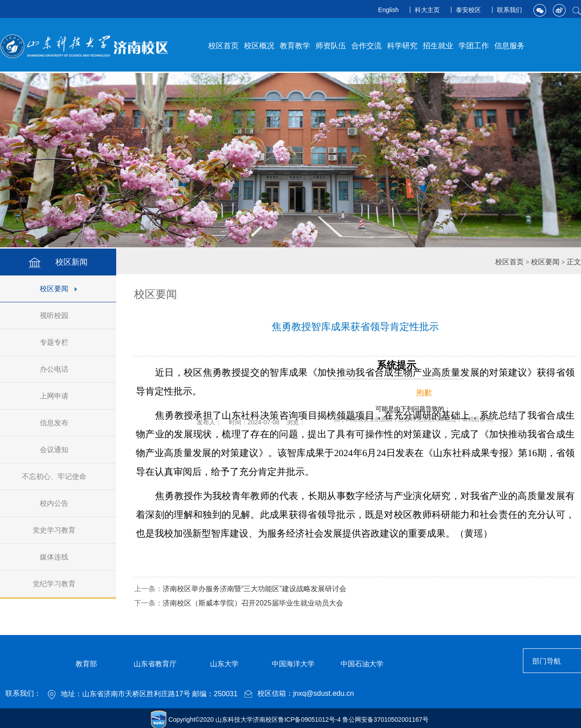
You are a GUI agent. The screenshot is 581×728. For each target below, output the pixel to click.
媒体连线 (58, 557)
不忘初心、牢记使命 (58, 476)
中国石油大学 (362, 664)
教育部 (86, 664)
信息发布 (58, 423)
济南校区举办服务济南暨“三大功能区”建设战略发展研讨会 (255, 589)
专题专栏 (58, 342)
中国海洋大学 (293, 664)
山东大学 (224, 664)
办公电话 (58, 369)
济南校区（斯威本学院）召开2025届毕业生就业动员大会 (253, 603)
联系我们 (509, 10)
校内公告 (58, 503)
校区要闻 (58, 289)
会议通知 (58, 450)
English (388, 10)
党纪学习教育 (58, 584)
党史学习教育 (58, 530)
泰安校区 (468, 10)
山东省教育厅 (155, 664)
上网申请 (58, 396)
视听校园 (58, 315)
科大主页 (427, 10)
